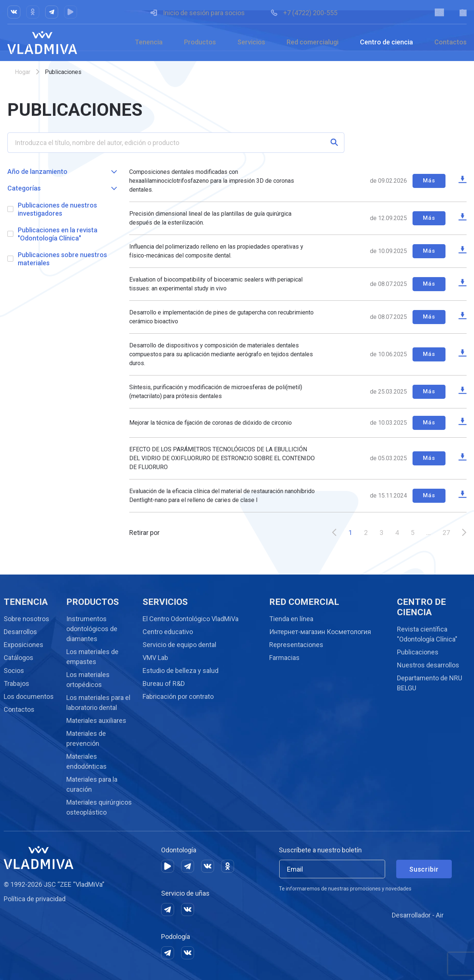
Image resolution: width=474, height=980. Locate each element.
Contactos (450, 42)
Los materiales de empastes (92, 657)
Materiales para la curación (92, 784)
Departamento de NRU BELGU (430, 683)
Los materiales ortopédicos (88, 680)
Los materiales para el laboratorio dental (98, 703)
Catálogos (19, 658)
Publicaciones (418, 652)
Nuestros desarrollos (428, 665)
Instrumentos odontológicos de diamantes (92, 629)
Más (428, 181)
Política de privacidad (35, 899)
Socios (14, 671)
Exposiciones (24, 645)
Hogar (23, 72)
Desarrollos (20, 632)
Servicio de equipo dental (179, 645)
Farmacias (284, 658)
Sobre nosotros (26, 619)
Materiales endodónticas (86, 761)
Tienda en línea (291, 619)
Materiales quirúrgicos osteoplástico (99, 807)
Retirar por (144, 533)
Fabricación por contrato (178, 696)
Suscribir (424, 869)
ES (439, 12)
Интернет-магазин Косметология (320, 632)
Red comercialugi (313, 42)
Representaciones (296, 645)
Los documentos (29, 696)
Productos (200, 42)
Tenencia (149, 42)
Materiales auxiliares (96, 720)
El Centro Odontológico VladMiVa (191, 619)
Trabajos (16, 683)
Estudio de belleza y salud (181, 671)
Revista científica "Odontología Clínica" (427, 634)
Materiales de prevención (86, 738)
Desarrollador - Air (418, 915)
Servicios (251, 42)
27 (446, 533)
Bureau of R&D (164, 683)
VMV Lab (155, 658)
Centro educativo (168, 632)
